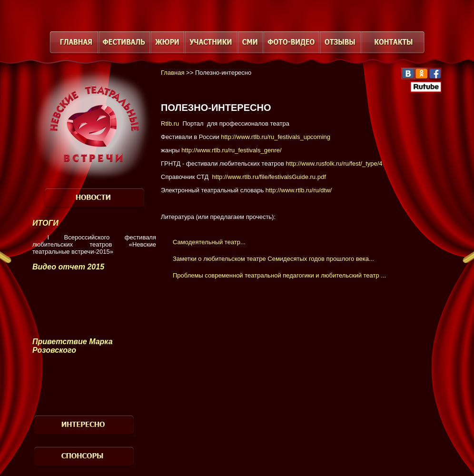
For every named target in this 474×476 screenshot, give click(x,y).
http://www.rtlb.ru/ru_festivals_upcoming (276, 137)
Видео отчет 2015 (68, 267)
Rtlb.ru (170, 124)
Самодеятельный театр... (209, 242)
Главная (173, 73)
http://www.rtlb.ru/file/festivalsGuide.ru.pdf (269, 177)
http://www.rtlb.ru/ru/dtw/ (299, 190)
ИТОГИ (45, 223)
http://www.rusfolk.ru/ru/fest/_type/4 (333, 164)
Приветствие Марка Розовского (73, 346)
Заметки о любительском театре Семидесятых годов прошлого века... (273, 259)
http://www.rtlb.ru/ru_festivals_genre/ (231, 150)
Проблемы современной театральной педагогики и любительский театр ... (279, 275)
